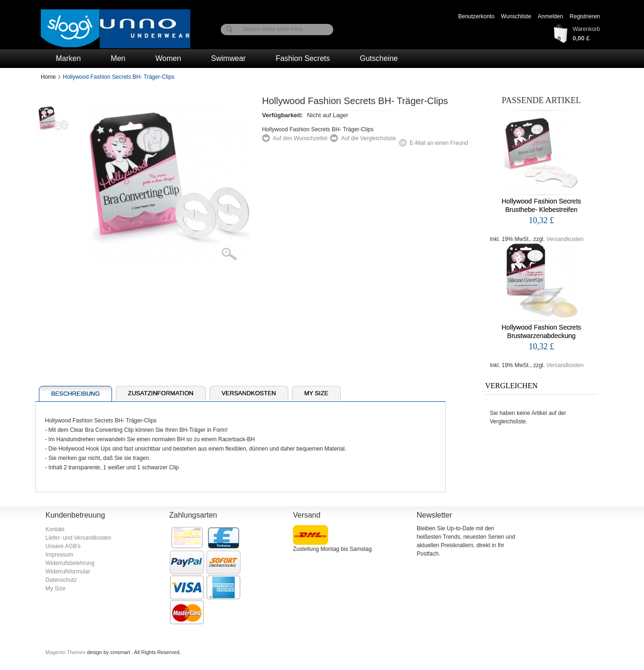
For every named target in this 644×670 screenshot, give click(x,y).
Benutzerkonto (476, 16)
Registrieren (585, 16)
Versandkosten (565, 239)
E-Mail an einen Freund (439, 143)
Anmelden (550, 16)
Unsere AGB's (63, 546)
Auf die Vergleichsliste (368, 138)
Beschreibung (75, 394)
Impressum (59, 555)
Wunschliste (516, 16)
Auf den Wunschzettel (300, 138)
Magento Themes (66, 652)
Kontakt (55, 529)
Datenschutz (61, 580)
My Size (316, 393)
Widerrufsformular (68, 572)
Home (48, 77)
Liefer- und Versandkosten (78, 538)
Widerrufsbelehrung (70, 563)
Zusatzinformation (161, 393)
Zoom (235, 255)
